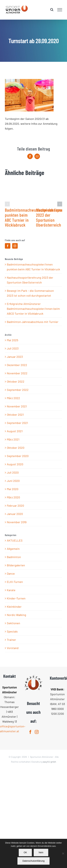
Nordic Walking (16, 615)
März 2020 (13, 497)
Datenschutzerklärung (33, 861)
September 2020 (18, 456)
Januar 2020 (15, 514)
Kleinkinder (14, 607)
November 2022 (17, 373)
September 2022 (18, 390)
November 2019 (17, 522)
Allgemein (13, 549)
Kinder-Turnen (16, 598)
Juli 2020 (13, 472)
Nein (41, 852)
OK (25, 852)
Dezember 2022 (17, 365)
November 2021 (17, 406)
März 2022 (13, 398)
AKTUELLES (15, 540)
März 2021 (13, 439)
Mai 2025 (12, 340)
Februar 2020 (15, 506)
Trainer (11, 640)
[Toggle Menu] (60, 10)
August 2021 (15, 431)
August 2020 (15, 464)
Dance (11, 573)
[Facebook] (8, 246)
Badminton (14, 557)
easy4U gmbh (49, 762)
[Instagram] (15, 246)
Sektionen (13, 623)
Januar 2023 (15, 357)
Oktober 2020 (16, 448)
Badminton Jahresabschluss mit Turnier (33, 322)
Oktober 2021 (15, 415)
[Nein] (63, 853)
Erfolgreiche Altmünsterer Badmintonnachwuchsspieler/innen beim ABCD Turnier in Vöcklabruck (33, 309)
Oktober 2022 (16, 381)
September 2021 (17, 423)
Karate (11, 590)
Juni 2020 (13, 481)
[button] (7, 204)
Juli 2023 (13, 348)
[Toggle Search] (52, 10)
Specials (12, 631)
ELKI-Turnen (15, 582)
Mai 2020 (13, 489)
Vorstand (13, 648)
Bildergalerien (16, 565)
